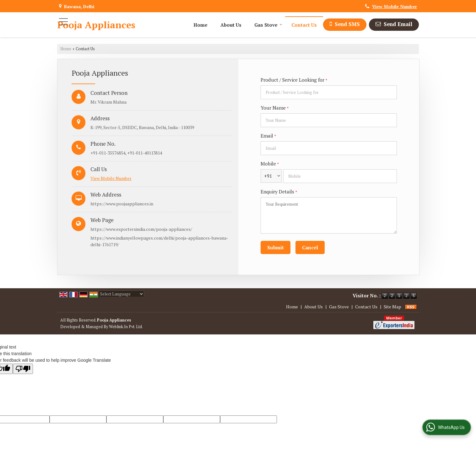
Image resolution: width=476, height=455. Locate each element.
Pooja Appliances (96, 25)
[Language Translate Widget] (121, 294)
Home (200, 25)
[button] (395, 6)
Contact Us (304, 25)
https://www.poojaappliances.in (122, 204)
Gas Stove (268, 25)
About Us (231, 25)
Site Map (392, 307)
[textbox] (329, 92)
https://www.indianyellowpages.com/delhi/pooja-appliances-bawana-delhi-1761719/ (159, 241)
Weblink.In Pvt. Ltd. (126, 327)
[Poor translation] (23, 369)
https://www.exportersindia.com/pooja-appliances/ (141, 229)
